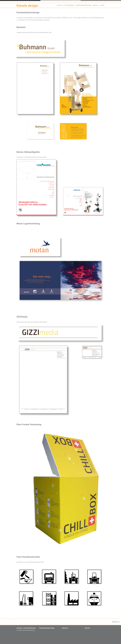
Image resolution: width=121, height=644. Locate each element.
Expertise (95, 5)
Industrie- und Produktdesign (66, 5)
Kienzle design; (27, 6)
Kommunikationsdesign (83, 5)
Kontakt (102, 5)
